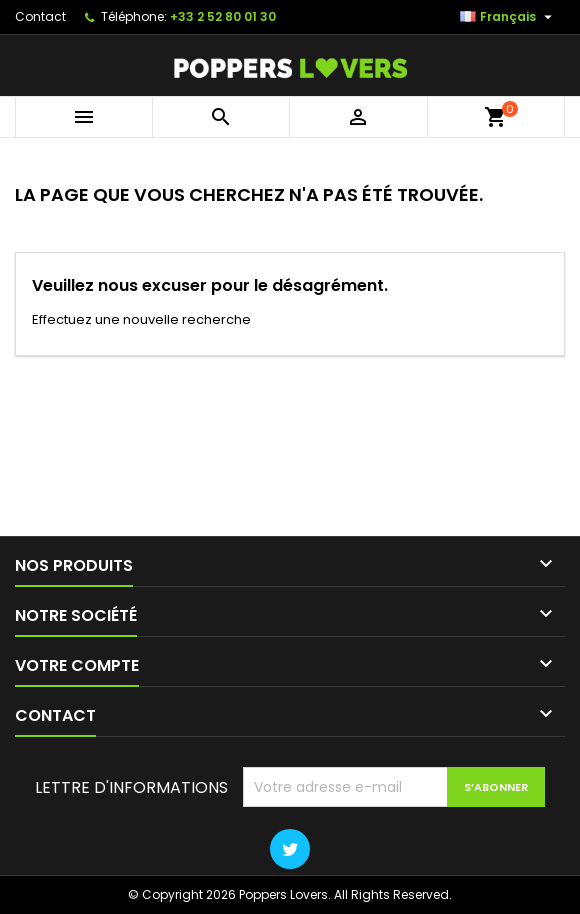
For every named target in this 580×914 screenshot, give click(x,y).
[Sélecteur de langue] (508, 17)
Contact (40, 16)
